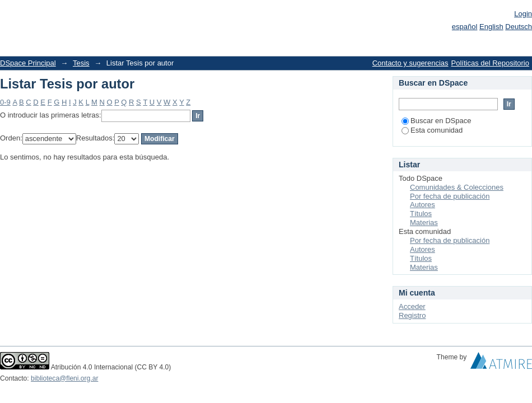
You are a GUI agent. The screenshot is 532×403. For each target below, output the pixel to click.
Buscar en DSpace (436, 121)
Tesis (81, 63)
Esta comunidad (432, 130)
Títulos (421, 214)
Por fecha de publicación (450, 196)
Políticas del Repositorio (490, 63)
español (465, 27)
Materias (424, 222)
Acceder (412, 306)
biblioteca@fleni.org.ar (64, 378)
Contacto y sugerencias (410, 63)
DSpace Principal (28, 63)
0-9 (5, 102)
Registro (412, 315)
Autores (423, 205)
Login (523, 14)
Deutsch (519, 27)
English (491, 27)
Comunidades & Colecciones (457, 187)
